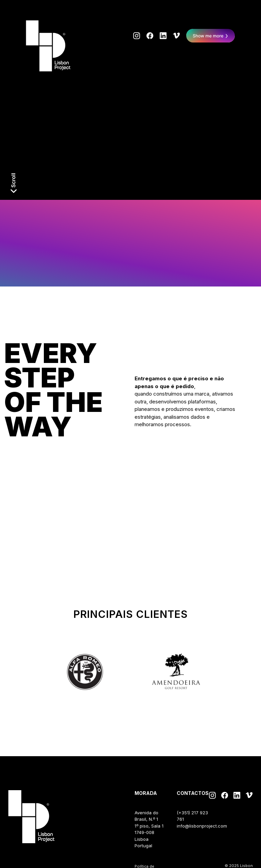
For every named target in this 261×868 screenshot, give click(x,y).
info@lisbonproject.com (202, 826)
